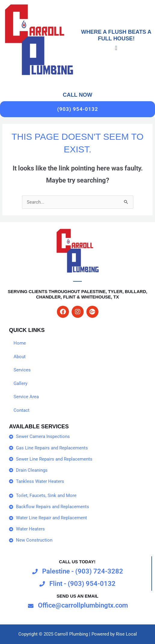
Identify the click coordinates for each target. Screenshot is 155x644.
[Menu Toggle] (116, 48)
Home (20, 343)
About (20, 357)
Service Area (26, 397)
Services (22, 370)
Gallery (20, 383)
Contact (22, 410)
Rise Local (126, 634)
